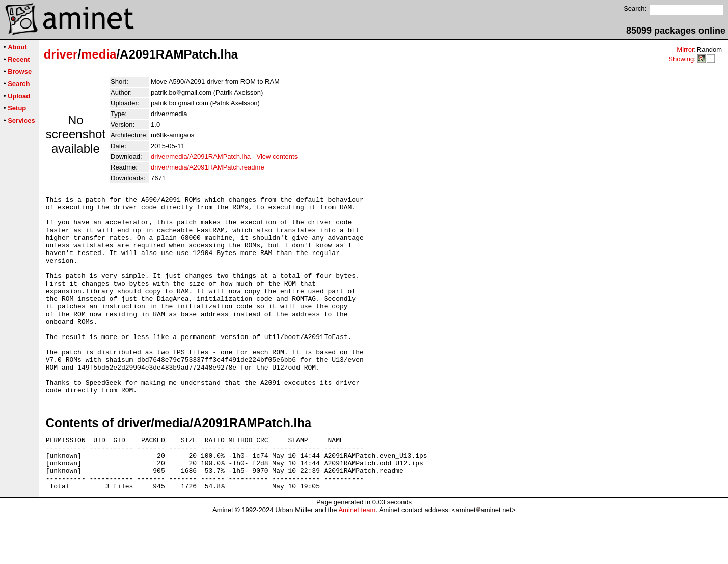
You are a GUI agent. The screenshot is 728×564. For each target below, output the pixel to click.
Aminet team (357, 560)
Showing (681, 59)
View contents (277, 157)
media (99, 54)
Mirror (685, 50)
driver (61, 54)
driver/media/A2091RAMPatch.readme (208, 167)
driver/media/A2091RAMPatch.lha (201, 157)
